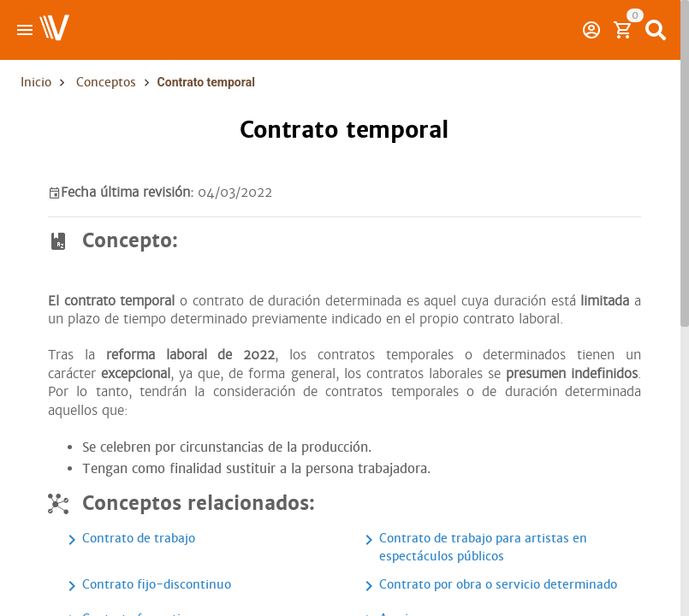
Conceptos (106, 82)
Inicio (36, 82)
